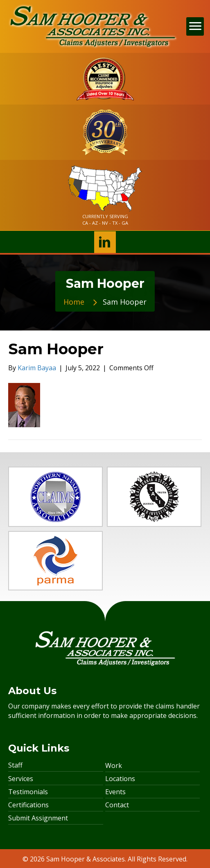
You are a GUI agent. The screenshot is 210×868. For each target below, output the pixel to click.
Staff (15, 765)
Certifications (28, 805)
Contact (117, 805)
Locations (120, 779)
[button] (105, 242)
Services (21, 779)
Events (115, 792)
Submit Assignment (38, 818)
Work (114, 765)
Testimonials (28, 792)
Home (74, 302)
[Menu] (195, 26)
